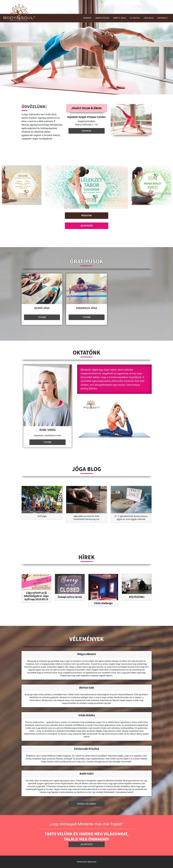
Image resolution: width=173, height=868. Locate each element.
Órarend (86, 131)
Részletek (87, 216)
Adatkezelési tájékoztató (86, 862)
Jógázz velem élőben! (86, 108)
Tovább (42, 317)
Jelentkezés (86, 226)
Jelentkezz (86, 844)
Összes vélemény (86, 804)
